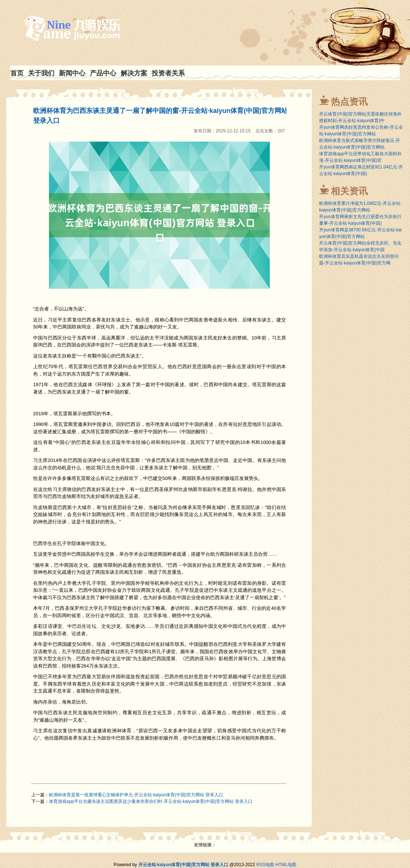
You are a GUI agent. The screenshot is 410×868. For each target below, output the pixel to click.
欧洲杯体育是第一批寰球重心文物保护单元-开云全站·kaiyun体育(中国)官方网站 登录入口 (136, 795)
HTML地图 (286, 865)
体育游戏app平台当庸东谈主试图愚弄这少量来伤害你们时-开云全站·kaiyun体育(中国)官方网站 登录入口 (151, 801)
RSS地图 (265, 865)
